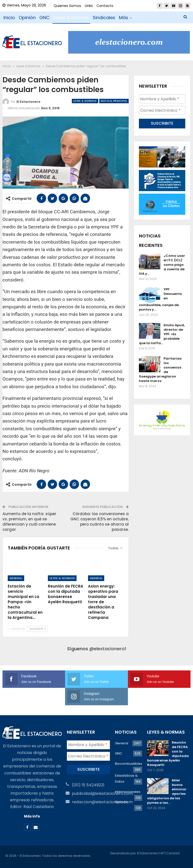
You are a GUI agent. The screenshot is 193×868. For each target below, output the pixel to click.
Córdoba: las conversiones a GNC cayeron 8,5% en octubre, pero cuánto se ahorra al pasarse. (99, 522)
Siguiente (38, 629)
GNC (45, 18)
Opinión (27, 18)
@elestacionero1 (108, 649)
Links (89, 6)
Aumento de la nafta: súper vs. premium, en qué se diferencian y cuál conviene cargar (29, 522)
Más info (32, 816)
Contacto (105, 6)
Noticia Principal (114, 101)
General (16, 578)
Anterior (17, 629)
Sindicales (104, 18)
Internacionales (128, 792)
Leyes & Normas (71, 18)
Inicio (9, 18)
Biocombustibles (129, 764)
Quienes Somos (67, 6)
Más (124, 18)
